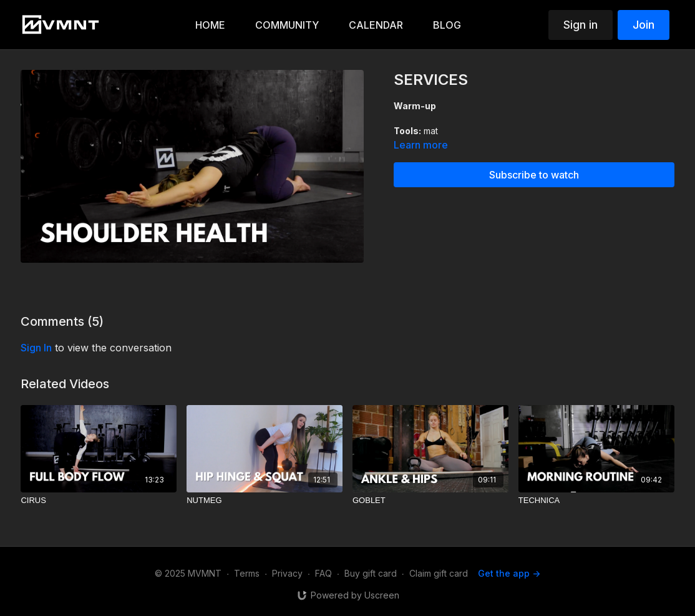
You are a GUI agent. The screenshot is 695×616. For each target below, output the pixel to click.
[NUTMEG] (265, 501)
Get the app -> (509, 573)
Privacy (287, 573)
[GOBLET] (430, 501)
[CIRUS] (99, 501)
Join (644, 25)
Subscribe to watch (534, 175)
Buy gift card (371, 573)
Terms (247, 573)
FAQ (323, 573)
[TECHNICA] (596, 501)
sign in (36, 348)
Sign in (581, 25)
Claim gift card (439, 573)
